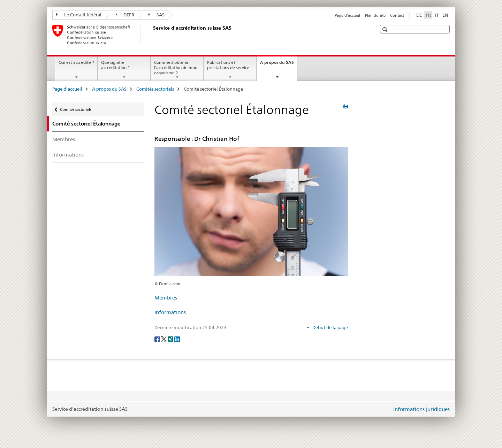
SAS (157, 15)
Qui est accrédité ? (76, 62)
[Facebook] (158, 339)
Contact (397, 15)
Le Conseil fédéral (79, 15)
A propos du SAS (279, 64)
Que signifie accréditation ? (115, 65)
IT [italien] (437, 15)
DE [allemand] (419, 15)
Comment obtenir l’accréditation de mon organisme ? (176, 67)
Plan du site (375, 15)
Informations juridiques (421, 409)
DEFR (125, 15)
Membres (64, 139)
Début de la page (330, 327)
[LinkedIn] (177, 339)
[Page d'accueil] (152, 35)
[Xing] (171, 339)
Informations (68, 155)
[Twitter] (164, 339)
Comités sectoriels (155, 89)
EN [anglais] (445, 15)
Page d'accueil (347, 15)
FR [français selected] (428, 15)
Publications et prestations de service (228, 65)
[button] (386, 29)
